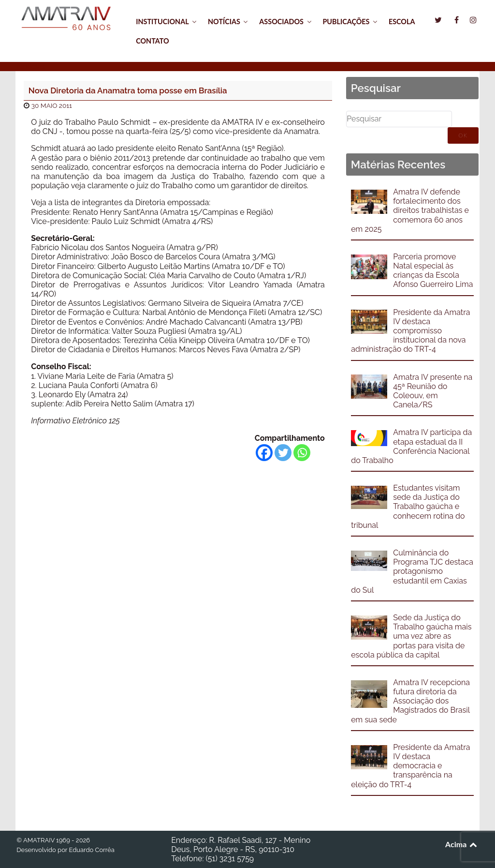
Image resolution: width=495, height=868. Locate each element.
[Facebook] (264, 453)
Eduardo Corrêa (91, 850)
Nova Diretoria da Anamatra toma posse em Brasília (128, 90)
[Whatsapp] (302, 453)
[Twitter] (283, 453)
